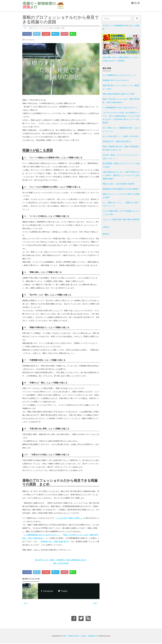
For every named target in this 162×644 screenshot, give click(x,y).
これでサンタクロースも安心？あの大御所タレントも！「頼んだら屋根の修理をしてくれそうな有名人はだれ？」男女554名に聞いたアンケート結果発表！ (121, 118)
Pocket (68, 34)
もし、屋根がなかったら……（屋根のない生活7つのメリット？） (121, 204)
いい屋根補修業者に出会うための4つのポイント (42, 535)
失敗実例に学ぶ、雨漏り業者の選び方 (55, 542)
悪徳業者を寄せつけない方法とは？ (116, 80)
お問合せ (106, 227)
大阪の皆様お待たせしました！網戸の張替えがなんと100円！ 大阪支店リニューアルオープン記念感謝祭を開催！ (121, 175)
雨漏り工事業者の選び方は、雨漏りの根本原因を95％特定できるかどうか (121, 148)
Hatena (59, 34)
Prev (26, 604)
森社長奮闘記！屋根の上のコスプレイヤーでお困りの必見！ (121, 165)
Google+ (48, 34)
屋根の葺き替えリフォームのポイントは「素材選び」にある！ (121, 87)
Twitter (38, 34)
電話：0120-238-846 (61, 564)
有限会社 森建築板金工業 (90, 637)
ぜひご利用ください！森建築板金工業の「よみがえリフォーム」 (121, 130)
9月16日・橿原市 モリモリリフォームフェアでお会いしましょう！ (121, 157)
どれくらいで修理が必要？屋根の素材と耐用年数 (121, 219)
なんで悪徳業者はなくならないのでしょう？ (119, 75)
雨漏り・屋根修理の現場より (71, 637)
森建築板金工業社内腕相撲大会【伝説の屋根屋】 (121, 189)
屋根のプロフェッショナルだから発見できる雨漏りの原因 (121, 196)
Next (95, 604)
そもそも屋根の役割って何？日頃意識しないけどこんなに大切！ (121, 213)
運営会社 (106, 234)
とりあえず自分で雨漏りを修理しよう (70, 518)
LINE (78, 34)
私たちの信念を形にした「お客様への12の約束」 (121, 136)
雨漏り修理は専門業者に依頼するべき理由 (119, 94)
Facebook (28, 34)
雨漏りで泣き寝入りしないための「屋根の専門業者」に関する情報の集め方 (121, 101)
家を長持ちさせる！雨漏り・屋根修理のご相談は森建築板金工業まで (61, 560)
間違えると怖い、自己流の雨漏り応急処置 (119, 184)
